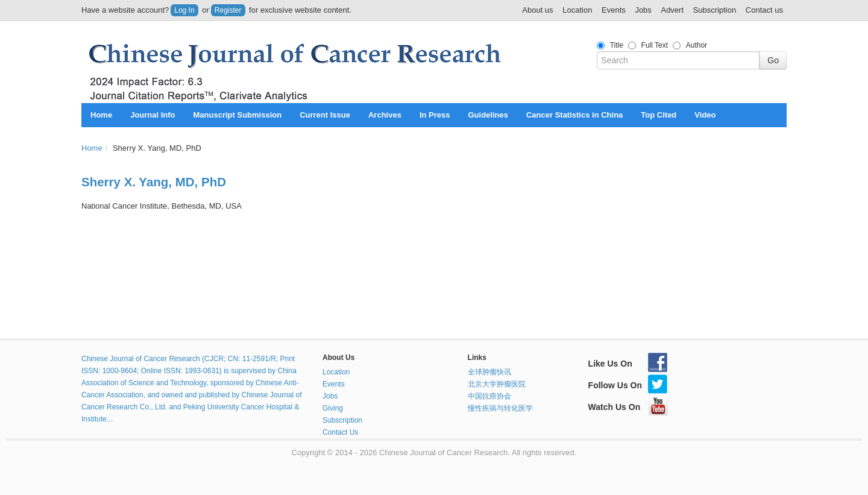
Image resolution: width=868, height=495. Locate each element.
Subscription (715, 10)
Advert (672, 10)
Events (614, 10)
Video (705, 115)
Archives (385, 115)
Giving (333, 408)
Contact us (764, 10)
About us (537, 10)
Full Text (655, 45)
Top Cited (659, 115)
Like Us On (628, 364)
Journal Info (153, 115)
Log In (184, 10)
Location (577, 10)
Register (228, 10)
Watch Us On (628, 407)
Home (101, 115)
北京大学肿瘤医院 (497, 384)
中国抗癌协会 (489, 396)
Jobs (643, 10)
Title (617, 45)
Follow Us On (628, 385)
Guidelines (488, 115)
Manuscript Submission (238, 115)
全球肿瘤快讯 (489, 372)
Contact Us (340, 432)
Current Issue (325, 115)
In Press (435, 115)
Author (697, 45)
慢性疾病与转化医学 (500, 408)
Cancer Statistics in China (574, 115)
